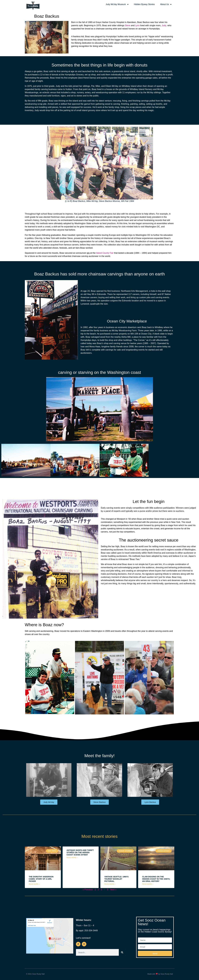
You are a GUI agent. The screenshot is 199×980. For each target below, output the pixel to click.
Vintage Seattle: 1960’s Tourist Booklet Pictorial (116, 879)
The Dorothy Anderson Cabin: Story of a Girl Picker (41, 879)
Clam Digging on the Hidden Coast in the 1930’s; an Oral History (156, 879)
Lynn (137, 25)
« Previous (88, 890)
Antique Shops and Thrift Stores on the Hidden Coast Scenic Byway (80, 852)
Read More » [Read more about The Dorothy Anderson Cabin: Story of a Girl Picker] (34, 884)
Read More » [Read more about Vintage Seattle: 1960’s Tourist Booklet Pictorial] (110, 884)
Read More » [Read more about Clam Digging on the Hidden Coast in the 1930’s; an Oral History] (148, 884)
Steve (128, 25)
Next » (113, 890)
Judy (164, 25)
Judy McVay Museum (117, 4)
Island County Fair (105, 253)
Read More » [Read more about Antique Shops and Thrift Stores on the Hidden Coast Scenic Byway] (72, 858)
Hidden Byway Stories (144, 4)
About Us (166, 4)
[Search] (122, 953)
